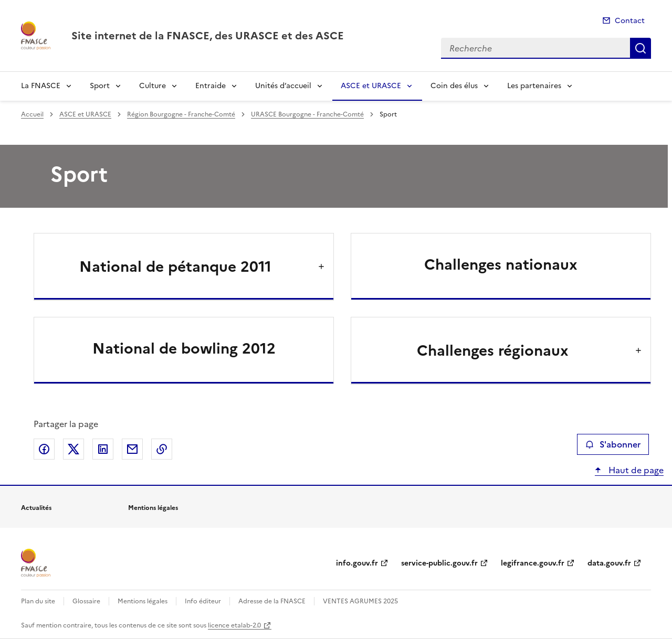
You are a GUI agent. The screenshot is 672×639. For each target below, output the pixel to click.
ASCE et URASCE (371, 86)
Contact (630, 21)
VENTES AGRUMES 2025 (360, 601)
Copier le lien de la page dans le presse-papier (162, 449)
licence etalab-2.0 (234, 625)
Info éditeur (203, 601)
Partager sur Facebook (44, 449)
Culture (153, 86)
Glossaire (86, 601)
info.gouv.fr (357, 563)
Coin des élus (454, 86)
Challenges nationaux (501, 264)
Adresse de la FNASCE (272, 601)
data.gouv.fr (609, 563)
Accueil (32, 114)
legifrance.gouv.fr (533, 563)
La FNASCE (41, 86)
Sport (100, 86)
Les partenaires (534, 86)
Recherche (640, 48)
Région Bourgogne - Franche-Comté (181, 114)
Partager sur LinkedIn (103, 449)
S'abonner (613, 444)
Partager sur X (73, 449)
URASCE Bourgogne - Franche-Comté (307, 114)
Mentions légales (143, 601)
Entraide (211, 86)
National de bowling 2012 (184, 348)
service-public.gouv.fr (439, 563)
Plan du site (38, 601)
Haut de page (635, 470)
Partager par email (132, 449)
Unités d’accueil (283, 86)
